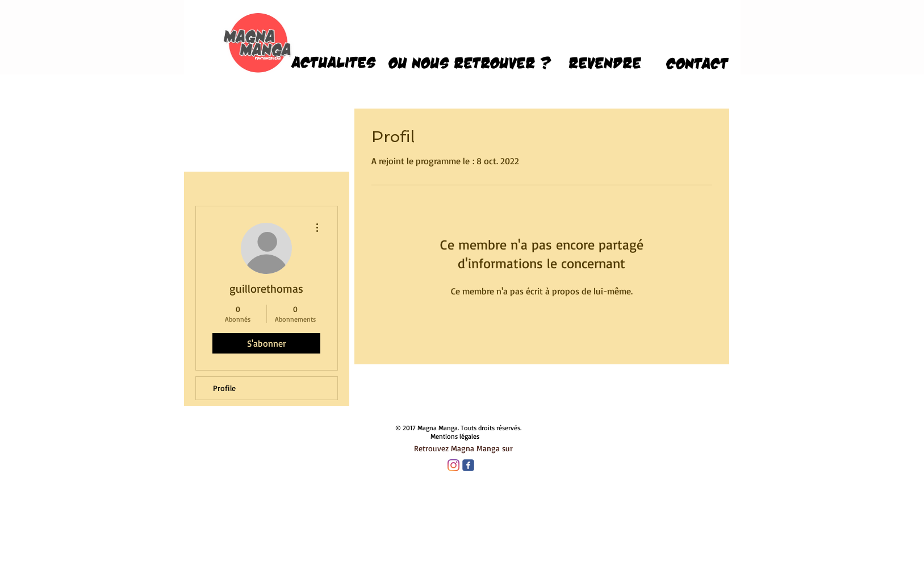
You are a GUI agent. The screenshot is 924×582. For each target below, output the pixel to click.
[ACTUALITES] (334, 62)
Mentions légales (455, 436)
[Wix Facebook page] (468, 465)
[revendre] (605, 62)
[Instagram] (453, 465)
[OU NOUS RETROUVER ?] (470, 63)
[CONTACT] (697, 63)
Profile (224, 388)
